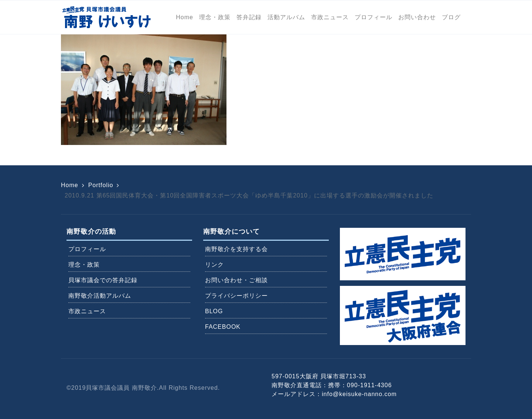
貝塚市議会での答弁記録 (103, 280)
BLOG (214, 311)
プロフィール (87, 249)
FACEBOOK (223, 327)
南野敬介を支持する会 (236, 249)
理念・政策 (84, 265)
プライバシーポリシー (236, 296)
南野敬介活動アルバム (100, 296)
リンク (214, 265)
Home (70, 185)
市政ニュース (87, 311)
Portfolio (101, 185)
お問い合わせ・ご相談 (236, 280)
